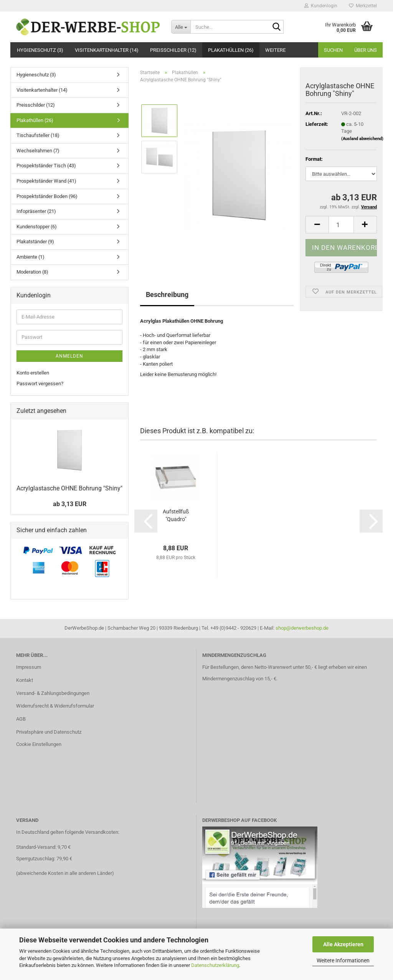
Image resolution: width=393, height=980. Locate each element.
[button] (317, 225)
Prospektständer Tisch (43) (46, 166)
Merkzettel (363, 6)
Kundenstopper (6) (37, 227)
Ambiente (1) (31, 257)
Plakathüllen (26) (231, 50)
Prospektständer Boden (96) (47, 196)
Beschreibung (167, 294)
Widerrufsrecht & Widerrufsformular (55, 706)
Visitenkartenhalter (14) (107, 50)
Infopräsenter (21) (36, 211)
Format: (314, 159)
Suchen (333, 50)
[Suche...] (181, 27)
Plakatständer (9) (35, 242)
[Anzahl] (341, 225)
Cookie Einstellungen (39, 744)
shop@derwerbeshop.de (302, 628)
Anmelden (69, 356)
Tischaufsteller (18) (38, 135)
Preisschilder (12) (173, 50)
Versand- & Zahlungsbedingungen (53, 693)
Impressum (29, 667)
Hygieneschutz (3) (40, 50)
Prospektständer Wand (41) (46, 181)
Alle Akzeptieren (343, 944)
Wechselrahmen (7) (38, 151)
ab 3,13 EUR (70, 504)
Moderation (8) (32, 272)
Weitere (275, 50)
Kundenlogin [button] (321, 6)
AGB (21, 719)
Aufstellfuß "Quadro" (176, 515)
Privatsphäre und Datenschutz (49, 732)
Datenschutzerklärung (215, 965)
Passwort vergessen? (40, 384)
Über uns (366, 50)
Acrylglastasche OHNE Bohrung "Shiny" (69, 488)
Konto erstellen (33, 373)
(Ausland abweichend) (362, 139)
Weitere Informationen (343, 960)
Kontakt (25, 680)
